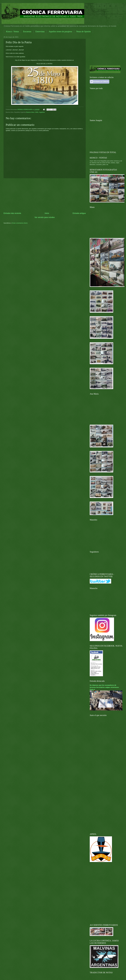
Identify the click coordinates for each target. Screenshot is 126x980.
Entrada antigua (79, 213)
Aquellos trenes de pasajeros (60, 31)
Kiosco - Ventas (12, 31)
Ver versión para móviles (45, 217)
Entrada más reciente (12, 213)
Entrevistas (40, 31)
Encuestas (27, 31)
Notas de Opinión (83, 31)
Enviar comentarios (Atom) (20, 223)
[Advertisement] (45, 195)
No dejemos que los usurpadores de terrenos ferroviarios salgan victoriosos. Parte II (104, 687)
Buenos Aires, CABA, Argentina (36, 112)
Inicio (47, 213)
